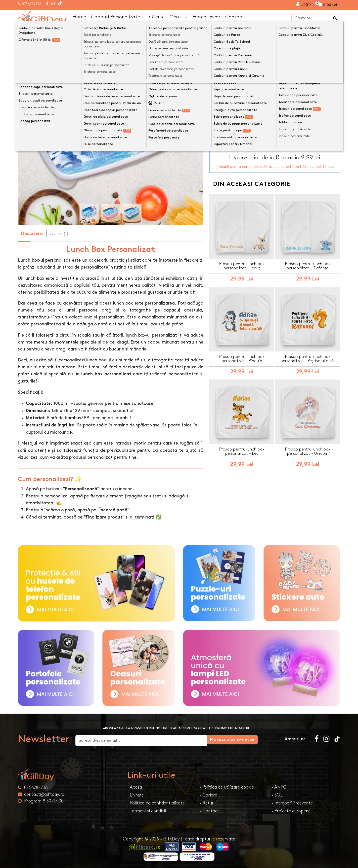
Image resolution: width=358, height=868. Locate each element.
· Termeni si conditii (147, 811)
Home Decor (206, 16)
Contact (235, 16)
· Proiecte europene (291, 811)
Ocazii (179, 17)
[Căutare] (335, 18)
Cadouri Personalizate (118, 17)
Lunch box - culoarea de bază (241, 79)
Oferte (157, 16)
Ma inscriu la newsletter (252, 739)
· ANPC (279, 787)
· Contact (209, 811)
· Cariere (208, 795)
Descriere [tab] (32, 233)
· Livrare (135, 795)
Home (79, 16)
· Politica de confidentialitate (156, 803)
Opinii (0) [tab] (60, 233)
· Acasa (135, 787)
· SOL (277, 795)
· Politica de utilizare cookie (227, 787)
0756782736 (32, 4)
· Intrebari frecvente (292, 803)
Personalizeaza (276, 104)
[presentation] (30, 133)
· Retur (207, 803)
